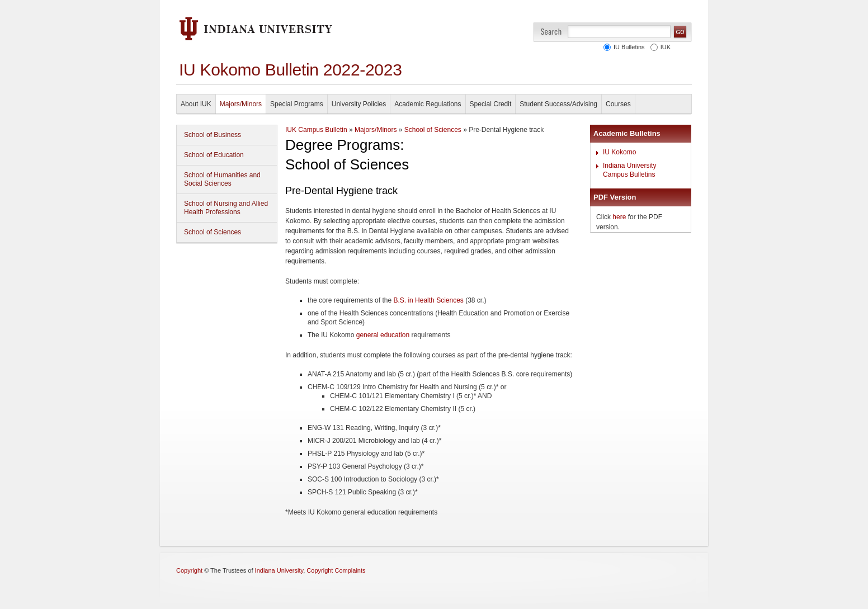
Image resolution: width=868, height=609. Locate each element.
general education (383, 335)
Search (551, 32)
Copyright (189, 570)
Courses (618, 104)
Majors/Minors (241, 104)
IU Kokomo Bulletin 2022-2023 (291, 70)
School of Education (214, 155)
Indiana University (279, 570)
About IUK (196, 104)
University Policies (359, 104)
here (619, 217)
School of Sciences (213, 232)
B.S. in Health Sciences (428, 300)
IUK (664, 47)
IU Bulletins (628, 47)
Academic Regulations (428, 104)
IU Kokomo (619, 152)
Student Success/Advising (558, 104)
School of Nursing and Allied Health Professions (226, 208)
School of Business (213, 135)
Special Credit (491, 104)
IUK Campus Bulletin (316, 130)
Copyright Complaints (336, 570)
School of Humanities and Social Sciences (222, 179)
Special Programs (297, 104)
